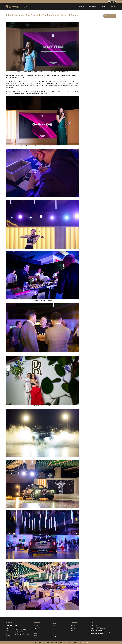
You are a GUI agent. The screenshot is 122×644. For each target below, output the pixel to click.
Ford (72, 627)
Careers (113, 7)
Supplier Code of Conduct (97, 634)
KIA (72, 630)
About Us (82, 7)
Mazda (7, 630)
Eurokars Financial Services (22, 634)
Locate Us (104, 7)
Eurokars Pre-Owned (20, 630)
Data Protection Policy (96, 627)
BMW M (36, 630)
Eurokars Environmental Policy (98, 629)
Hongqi (17, 625)
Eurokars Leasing (19, 633)
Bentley (54, 624)
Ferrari (35, 635)
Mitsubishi (74, 629)
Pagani (7, 637)
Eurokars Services (20, 631)
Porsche (36, 625)
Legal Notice (93, 625)
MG (6, 634)
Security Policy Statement (97, 630)
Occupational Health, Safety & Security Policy (102, 632)
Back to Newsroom (110, 16)
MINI (7, 629)
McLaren (8, 632)
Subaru (73, 632)
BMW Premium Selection (40, 632)
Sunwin (17, 627)
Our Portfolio (93, 7)
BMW (7, 627)
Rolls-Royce (9, 625)
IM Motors (8, 635)
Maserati (55, 628)
